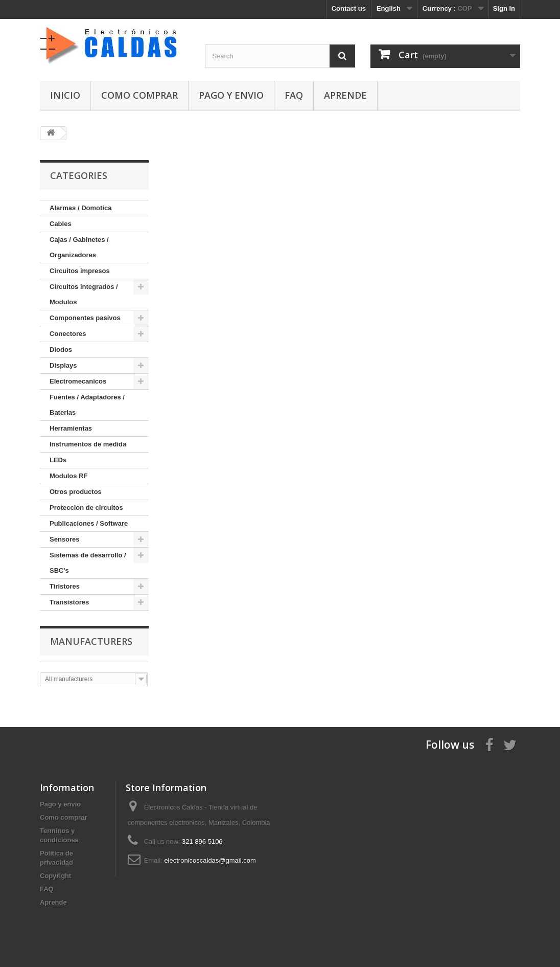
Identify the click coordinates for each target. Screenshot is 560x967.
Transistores (69, 602)
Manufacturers (91, 641)
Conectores (68, 334)
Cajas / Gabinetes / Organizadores (79, 247)
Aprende (345, 95)
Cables (61, 224)
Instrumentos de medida (88, 444)
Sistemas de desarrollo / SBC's (88, 563)
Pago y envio (231, 95)
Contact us (349, 8)
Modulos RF (68, 476)
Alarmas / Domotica (80, 208)
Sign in (504, 8)
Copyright (55, 876)
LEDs (58, 460)
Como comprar (139, 95)
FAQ (294, 95)
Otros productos (76, 492)
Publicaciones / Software (89, 523)
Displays (63, 365)
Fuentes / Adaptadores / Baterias (87, 405)
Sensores (65, 539)
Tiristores (65, 586)
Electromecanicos (78, 381)
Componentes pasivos (85, 318)
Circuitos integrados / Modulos (84, 294)
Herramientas (71, 428)
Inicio (65, 95)
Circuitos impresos (80, 271)
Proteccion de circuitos (86, 508)
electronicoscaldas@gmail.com (210, 860)
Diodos (61, 350)
